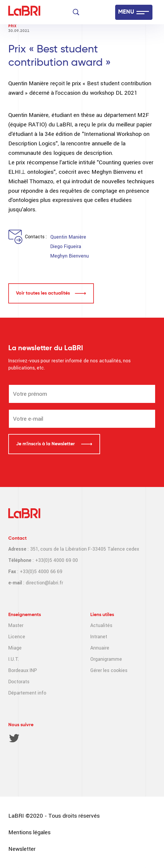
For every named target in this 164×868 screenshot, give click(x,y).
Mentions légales (29, 832)
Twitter (14, 738)
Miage (15, 648)
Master (16, 625)
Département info (27, 693)
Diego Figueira (66, 246)
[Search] (76, 12)
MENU (126, 12)
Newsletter (22, 849)
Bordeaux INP (23, 670)
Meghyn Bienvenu (69, 256)
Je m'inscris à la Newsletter (46, 444)
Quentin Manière (68, 237)
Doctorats (19, 682)
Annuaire (100, 648)
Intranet (99, 637)
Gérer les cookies (109, 670)
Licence (17, 637)
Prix (12, 26)
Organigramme (106, 659)
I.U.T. (14, 659)
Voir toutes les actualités (43, 293)
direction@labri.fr (44, 583)
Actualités (101, 625)
